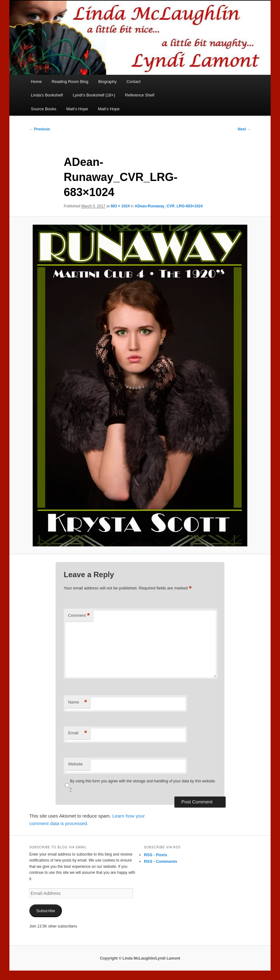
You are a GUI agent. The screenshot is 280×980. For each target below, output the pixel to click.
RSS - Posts (156, 855)
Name (78, 702)
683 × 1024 (120, 206)
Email (78, 733)
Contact (133, 82)
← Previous (40, 129)
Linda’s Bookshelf (47, 95)
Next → (244, 129)
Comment (79, 616)
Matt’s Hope (77, 109)
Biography (107, 82)
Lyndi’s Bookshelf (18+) (94, 95)
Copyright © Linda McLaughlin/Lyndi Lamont (140, 958)
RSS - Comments (160, 861)
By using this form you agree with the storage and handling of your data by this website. (143, 785)
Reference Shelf (140, 95)
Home (36, 82)
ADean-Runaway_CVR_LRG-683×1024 (169, 206)
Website (76, 764)
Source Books (44, 109)
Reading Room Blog (70, 82)
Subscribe (46, 911)
